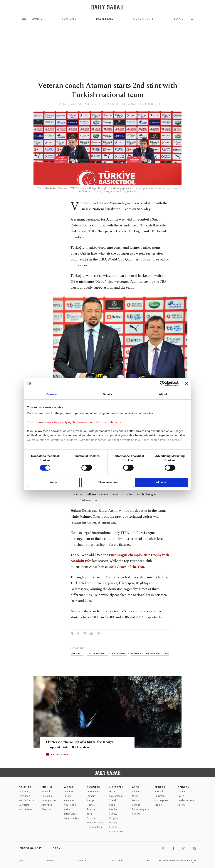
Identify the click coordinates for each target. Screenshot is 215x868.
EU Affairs (24, 805)
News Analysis (26, 809)
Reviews (136, 814)
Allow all (162, 482)
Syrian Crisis (70, 814)
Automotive (93, 792)
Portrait (136, 805)
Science (113, 814)
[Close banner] (187, 383)
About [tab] (163, 394)
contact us (117, 861)
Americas (69, 800)
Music (135, 796)
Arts (136, 787)
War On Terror (26, 800)
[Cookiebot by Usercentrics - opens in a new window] (162, 383)
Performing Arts (140, 809)
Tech (89, 814)
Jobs (21, 861)
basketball (77, 653)
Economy (92, 796)
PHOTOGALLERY (60, 755)
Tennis (179, 19)
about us (82, 861)
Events (135, 800)
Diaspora (46, 809)
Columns (182, 792)
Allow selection (107, 482)
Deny (53, 482)
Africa (67, 809)
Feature (113, 827)
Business (93, 787)
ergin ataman (119, 653)
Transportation (95, 823)
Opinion (184, 787)
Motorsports (143, 19)
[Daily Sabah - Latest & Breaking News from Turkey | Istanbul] (107, 7)
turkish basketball (97, 653)
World (69, 787)
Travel (113, 800)
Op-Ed (181, 796)
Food (112, 805)
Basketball (105, 19)
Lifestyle (116, 787)
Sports (37, 19)
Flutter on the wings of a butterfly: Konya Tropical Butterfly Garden (87, 745)
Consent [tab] (52, 394)
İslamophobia (71, 818)
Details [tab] (107, 394)
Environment (116, 796)
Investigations (49, 800)
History (113, 823)
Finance (91, 805)
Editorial (182, 805)
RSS (148, 861)
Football (69, 19)
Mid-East (68, 792)
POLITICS (25, 787)
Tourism (91, 809)
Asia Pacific (70, 805)
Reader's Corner (186, 800)
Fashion (113, 809)
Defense (91, 818)
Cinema (136, 792)
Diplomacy (24, 792)
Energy (90, 800)
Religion (114, 818)
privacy (50, 861)
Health (113, 792)
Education (47, 796)
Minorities (47, 805)
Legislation (24, 796)
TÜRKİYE (47, 787)
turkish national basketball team (150, 653)
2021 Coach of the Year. (127, 567)
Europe (68, 796)
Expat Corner (116, 831)
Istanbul (46, 792)
